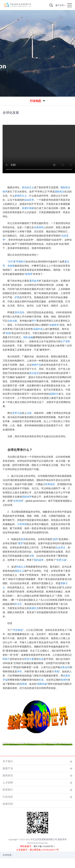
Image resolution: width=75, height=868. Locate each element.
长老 (41, 680)
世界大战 (17, 413)
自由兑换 (12, 321)
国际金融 (28, 337)
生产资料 (65, 341)
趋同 (55, 539)
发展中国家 (28, 208)
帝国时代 (21, 262)
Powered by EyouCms (37, 843)
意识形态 (34, 373)
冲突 (32, 556)
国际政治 (60, 192)
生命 (41, 659)
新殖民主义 (21, 196)
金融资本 (54, 325)
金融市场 (38, 329)
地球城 (23, 684)
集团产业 (8, 768)
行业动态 (8, 797)
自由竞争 (29, 200)
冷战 (29, 413)
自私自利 (65, 667)
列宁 (34, 321)
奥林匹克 (34, 608)
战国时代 (54, 394)
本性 (19, 671)
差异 (23, 539)
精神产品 (36, 365)
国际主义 (19, 571)
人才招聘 (8, 783)
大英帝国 (22, 524)
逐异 (20, 543)
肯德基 (11, 266)
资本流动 (19, 312)
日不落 (12, 262)
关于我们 (8, 761)
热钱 (8, 333)
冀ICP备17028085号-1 (44, 846)
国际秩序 (27, 497)
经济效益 (18, 630)
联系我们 (8, 790)
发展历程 (8, 804)
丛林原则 (39, 227)
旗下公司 (60, 5)
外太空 (18, 604)
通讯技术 (34, 281)
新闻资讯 (8, 775)
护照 (17, 297)
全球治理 (18, 501)
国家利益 (42, 684)
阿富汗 (6, 659)
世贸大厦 (29, 659)
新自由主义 (28, 187)
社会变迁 (61, 547)
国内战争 (39, 560)
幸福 (57, 671)
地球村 (64, 680)
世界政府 (50, 484)
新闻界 (29, 274)
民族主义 (21, 567)
